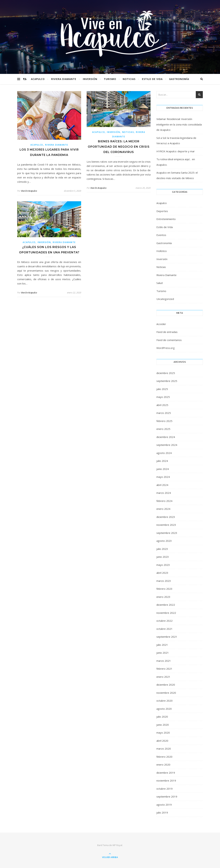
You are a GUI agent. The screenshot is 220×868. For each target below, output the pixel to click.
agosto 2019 (164, 805)
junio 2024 (163, 469)
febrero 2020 (164, 757)
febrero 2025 (164, 421)
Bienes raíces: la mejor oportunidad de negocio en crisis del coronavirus (119, 147)
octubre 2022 (164, 621)
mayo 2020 (163, 733)
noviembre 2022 (166, 613)
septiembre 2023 (167, 533)
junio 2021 (163, 653)
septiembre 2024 (167, 445)
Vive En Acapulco (29, 191)
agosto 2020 (164, 709)
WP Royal (117, 845)
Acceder (161, 324)
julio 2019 (162, 812)
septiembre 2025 (167, 381)
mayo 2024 (163, 477)
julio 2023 (162, 549)
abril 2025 (162, 405)
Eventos (161, 235)
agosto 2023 (164, 541)
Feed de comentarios (169, 340)
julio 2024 (162, 461)
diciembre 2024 (166, 437)
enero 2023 (163, 597)
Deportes (162, 211)
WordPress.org (166, 348)
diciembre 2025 (166, 373)
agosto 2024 (164, 453)
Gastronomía (179, 79)
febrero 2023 (164, 589)
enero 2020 (163, 765)
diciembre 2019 (166, 773)
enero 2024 (163, 509)
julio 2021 (162, 645)
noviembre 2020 (166, 693)
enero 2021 (163, 677)
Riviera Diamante (64, 79)
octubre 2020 (164, 701)
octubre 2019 (164, 789)
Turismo (110, 79)
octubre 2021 (164, 629)
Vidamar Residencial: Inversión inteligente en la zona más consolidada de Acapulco (179, 124)
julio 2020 (162, 717)
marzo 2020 (164, 749)
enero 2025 (163, 429)
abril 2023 (162, 573)
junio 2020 (163, 725)
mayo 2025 (163, 397)
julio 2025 (162, 389)
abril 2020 (162, 741)
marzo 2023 (164, 581)
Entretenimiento (166, 219)
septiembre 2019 (167, 796)
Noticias (129, 79)
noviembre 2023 (166, 525)
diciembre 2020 (166, 685)
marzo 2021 (164, 661)
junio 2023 (163, 557)
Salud (159, 283)
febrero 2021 (164, 669)
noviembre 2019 (166, 781)
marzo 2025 (164, 413)
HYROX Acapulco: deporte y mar (176, 151)
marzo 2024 (164, 493)
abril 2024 (162, 485)
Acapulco (38, 79)
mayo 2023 (163, 565)
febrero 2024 (164, 501)
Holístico (162, 251)
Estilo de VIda (152, 79)
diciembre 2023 (166, 517)
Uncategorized (165, 299)
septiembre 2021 (167, 637)
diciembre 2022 (166, 605)
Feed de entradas (167, 332)
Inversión (90, 79)
